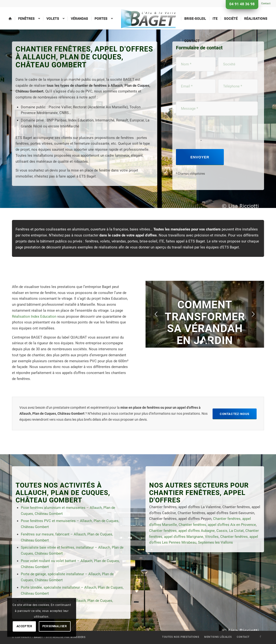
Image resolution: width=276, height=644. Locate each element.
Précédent (156, 314)
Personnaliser (55, 626)
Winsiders (78, 637)
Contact (266, 3)
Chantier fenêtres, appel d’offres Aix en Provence (217, 525)
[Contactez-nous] (235, 414)
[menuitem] (265, 4)
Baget (39, 637)
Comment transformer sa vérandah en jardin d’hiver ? (205, 328)
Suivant (253, 314)
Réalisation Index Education (34, 316)
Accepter (24, 626)
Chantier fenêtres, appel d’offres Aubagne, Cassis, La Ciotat (196, 531)
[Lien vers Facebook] (260, 637)
